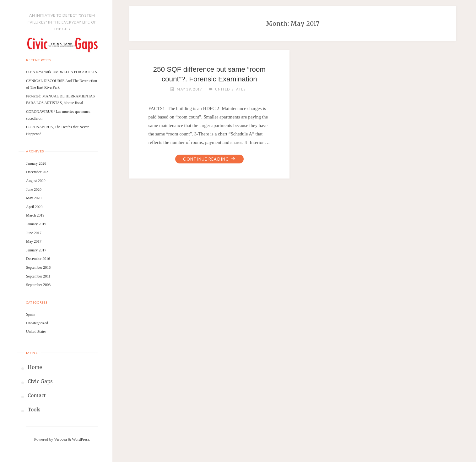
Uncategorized (37, 323)
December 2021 (38, 172)
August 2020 (36, 181)
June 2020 (34, 190)
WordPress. (81, 439)
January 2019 (36, 224)
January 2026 (36, 163)
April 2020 (34, 207)
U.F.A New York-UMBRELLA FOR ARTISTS (62, 72)
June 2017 (34, 233)
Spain (30, 314)
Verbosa (60, 439)
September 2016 (38, 267)
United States (36, 332)
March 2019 (35, 215)
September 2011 (38, 276)
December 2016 (38, 259)
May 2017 (34, 241)
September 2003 (38, 285)
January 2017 (36, 250)
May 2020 (34, 198)
